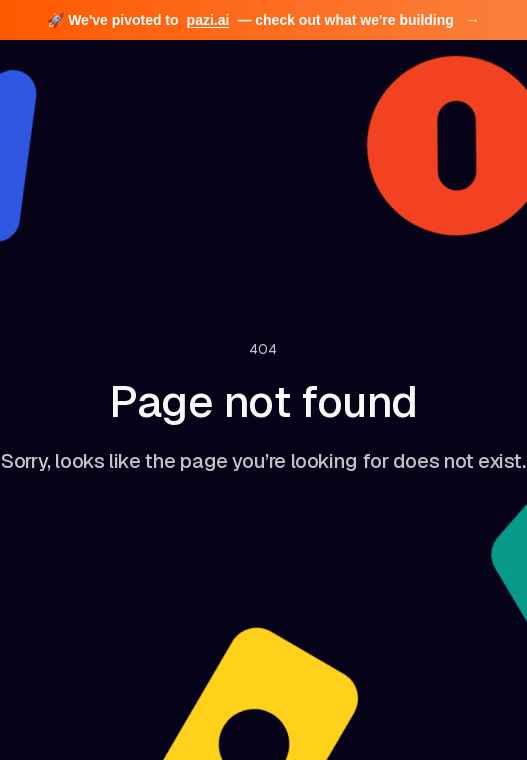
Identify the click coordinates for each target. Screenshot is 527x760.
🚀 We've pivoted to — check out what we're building (263, 20)
